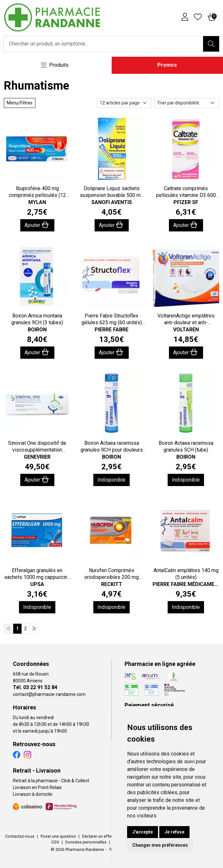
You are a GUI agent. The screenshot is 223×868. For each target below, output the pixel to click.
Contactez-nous (20, 836)
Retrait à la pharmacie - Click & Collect (51, 781)
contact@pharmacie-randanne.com (49, 694)
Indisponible (111, 480)
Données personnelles (86, 842)
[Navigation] (55, 65)
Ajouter (37, 225)
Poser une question (58, 836)
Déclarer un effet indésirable (108, 836)
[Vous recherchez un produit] (104, 44)
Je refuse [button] (174, 832)
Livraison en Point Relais (37, 787)
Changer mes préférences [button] (160, 845)
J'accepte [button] (143, 832)
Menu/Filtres (20, 103)
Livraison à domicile (33, 794)
